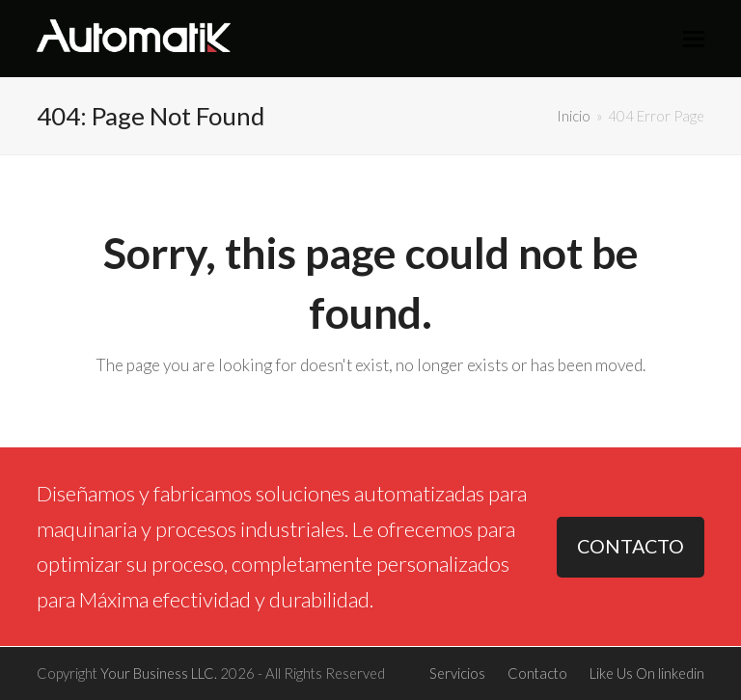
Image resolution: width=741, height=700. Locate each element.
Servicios (457, 673)
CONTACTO (631, 546)
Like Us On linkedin (647, 673)
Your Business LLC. (159, 673)
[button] (694, 39)
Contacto (537, 673)
